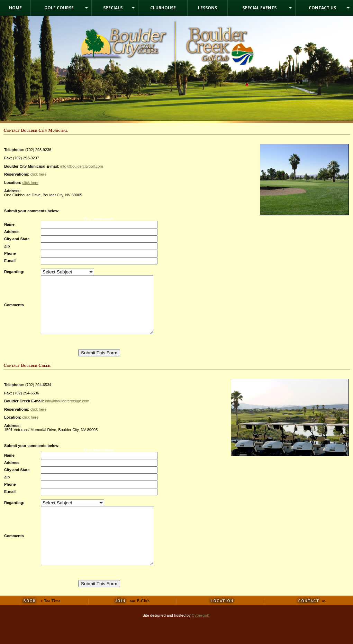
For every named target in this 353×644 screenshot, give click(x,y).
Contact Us (322, 8)
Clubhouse (163, 8)
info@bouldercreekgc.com (67, 412)
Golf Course (59, 8)
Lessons (207, 8)
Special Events (259, 8)
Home (15, 8)
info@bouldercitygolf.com (82, 166)
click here (38, 174)
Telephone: (14, 396)
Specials (113, 8)
